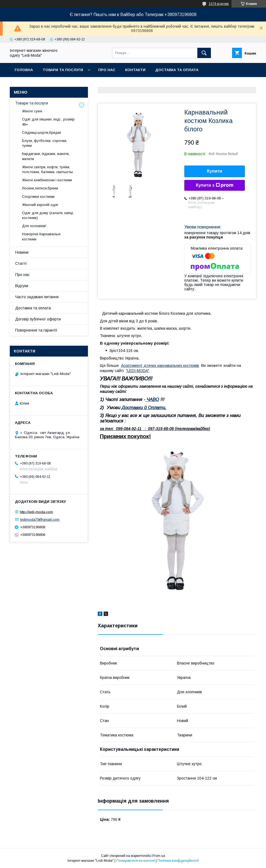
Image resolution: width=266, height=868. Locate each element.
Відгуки (22, 286)
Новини (22, 252)
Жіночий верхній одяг (40, 205)
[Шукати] (204, 53)
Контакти (135, 70)
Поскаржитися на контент (136, 861)
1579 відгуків (219, 4)
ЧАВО (153, 400)
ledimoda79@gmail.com (40, 519)
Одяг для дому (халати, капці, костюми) (48, 215)
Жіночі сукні (32, 111)
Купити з (214, 185)
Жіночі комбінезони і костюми (47, 180)
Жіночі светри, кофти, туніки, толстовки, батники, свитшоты (47, 169)
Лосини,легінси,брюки (40, 188)
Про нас (107, 70)
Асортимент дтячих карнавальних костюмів (160, 365)
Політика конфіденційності (178, 861)
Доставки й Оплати (143, 408)
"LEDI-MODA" (138, 371)
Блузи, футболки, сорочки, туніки (45, 143)
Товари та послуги (63, 70)
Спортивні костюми (38, 197)
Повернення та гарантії (36, 330)
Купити (215, 171)
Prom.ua (159, 856)
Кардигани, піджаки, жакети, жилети (46, 156)
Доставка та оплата (177, 70)
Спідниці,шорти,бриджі (42, 133)
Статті (21, 263)
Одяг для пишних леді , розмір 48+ (48, 122)
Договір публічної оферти (38, 319)
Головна (24, 70)
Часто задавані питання (37, 297)
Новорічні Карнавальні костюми (41, 236)
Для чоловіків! (34, 226)
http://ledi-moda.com (36, 512)
